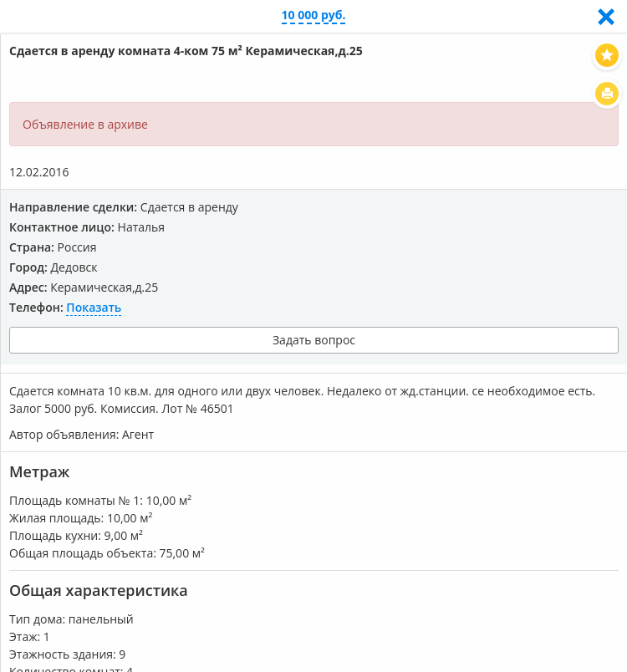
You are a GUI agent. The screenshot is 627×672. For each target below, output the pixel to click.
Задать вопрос (314, 340)
